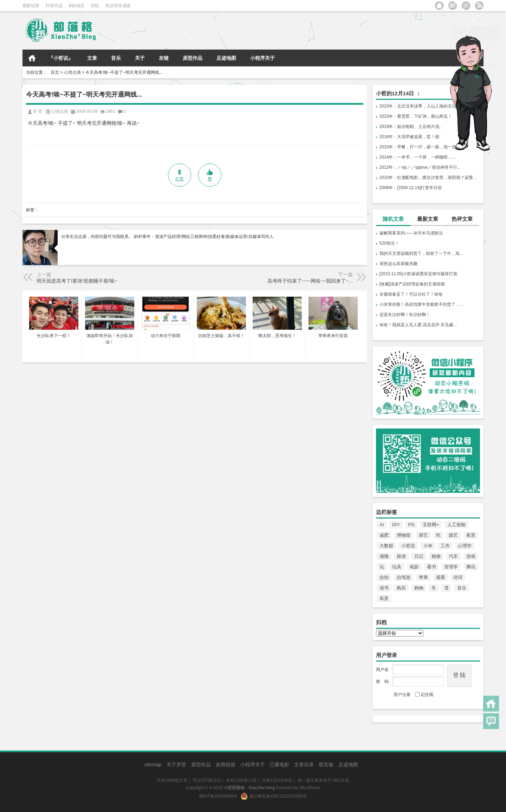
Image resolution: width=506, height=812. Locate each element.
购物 (419, 588)
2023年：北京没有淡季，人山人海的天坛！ (420, 106)
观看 (441, 577)
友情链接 (226, 765)
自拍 (384, 577)
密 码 (382, 682)
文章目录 (304, 765)
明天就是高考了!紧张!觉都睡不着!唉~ (77, 281)
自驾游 (404, 577)
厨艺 (423, 535)
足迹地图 (226, 58)
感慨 (384, 556)
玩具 (397, 567)
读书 (384, 588)
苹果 (423, 577)
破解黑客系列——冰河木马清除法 (411, 233)
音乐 (116, 58)
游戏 (471, 556)
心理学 (465, 546)
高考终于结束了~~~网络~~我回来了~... (310, 281)
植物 (436, 556)
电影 (414, 567)
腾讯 (471, 567)
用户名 (382, 670)
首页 (32, 58)
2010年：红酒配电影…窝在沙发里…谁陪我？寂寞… (429, 178)
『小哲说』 (61, 58)
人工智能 (456, 525)
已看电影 (279, 765)
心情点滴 (72, 72)
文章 (92, 58)
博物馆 (404, 535)
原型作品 (193, 58)
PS (411, 525)
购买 (401, 588)
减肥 (384, 535)
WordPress (310, 788)
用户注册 (402, 695)
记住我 (424, 695)
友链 (164, 58)
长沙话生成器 (118, 6)
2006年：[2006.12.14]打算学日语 (411, 188)
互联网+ (431, 525)
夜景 (471, 535)
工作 (445, 546)
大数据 (386, 546)
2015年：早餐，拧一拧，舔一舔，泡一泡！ (420, 147)
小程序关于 (262, 58)
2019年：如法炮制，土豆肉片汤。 (412, 127)
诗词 (458, 577)
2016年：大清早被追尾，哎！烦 (410, 137)
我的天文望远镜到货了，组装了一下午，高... (421, 253)
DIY (396, 525)
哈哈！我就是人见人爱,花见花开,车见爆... (418, 325)
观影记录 (31, 6)
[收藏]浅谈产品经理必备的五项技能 (412, 284)
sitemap (153, 765)
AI (382, 525)
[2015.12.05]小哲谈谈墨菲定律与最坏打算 (419, 274)
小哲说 (408, 546)
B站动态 (77, 6)
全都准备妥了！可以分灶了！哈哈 (411, 294)
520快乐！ (389, 243)
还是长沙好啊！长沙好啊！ (405, 315)
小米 (428, 546)
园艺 (453, 535)
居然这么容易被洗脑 (398, 264)
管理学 (451, 567)
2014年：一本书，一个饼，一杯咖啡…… (418, 157)
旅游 (401, 556)
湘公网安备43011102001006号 (274, 796)
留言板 (326, 765)
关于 (140, 58)
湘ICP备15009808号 (218, 796)
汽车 (453, 556)
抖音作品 (54, 6)
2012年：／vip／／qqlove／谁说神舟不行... (420, 167)
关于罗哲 (176, 765)
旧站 (95, 6)
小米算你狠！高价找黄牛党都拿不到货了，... (421, 304)
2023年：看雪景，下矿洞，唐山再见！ (416, 116)
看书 (432, 567)
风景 (384, 598)
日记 (419, 556)
